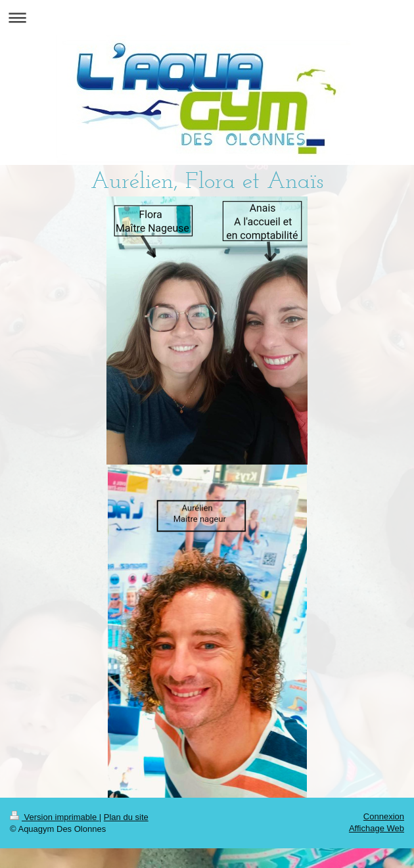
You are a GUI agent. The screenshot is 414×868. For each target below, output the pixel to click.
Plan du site (126, 817)
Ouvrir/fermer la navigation (207, 17)
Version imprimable (55, 817)
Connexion (384, 816)
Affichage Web (377, 828)
